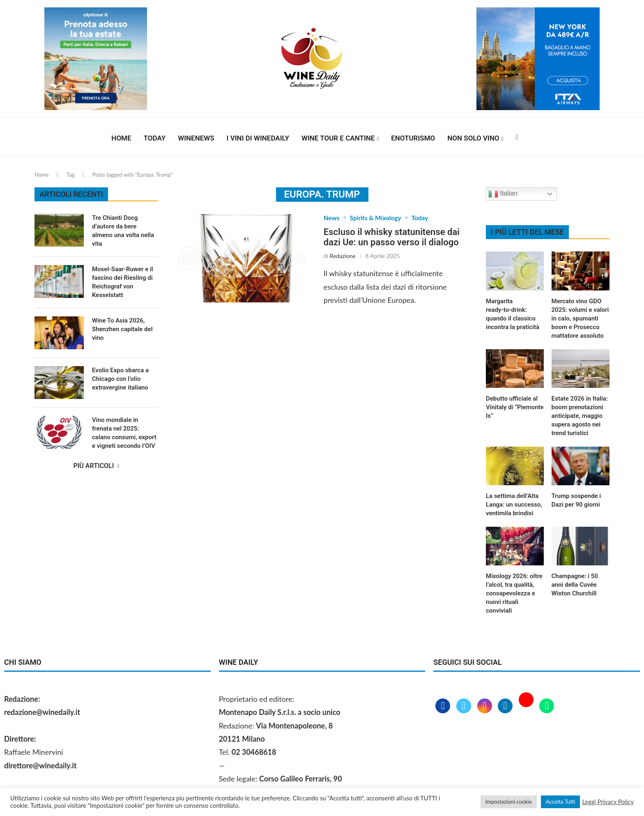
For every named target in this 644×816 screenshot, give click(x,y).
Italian (503, 194)
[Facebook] (517, 138)
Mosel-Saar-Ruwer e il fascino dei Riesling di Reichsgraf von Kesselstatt (123, 282)
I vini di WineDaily (258, 138)
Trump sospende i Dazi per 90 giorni (576, 500)
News (332, 218)
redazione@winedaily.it (42, 712)
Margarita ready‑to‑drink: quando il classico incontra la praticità (513, 314)
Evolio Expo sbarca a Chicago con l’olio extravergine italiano (120, 379)
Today (155, 138)
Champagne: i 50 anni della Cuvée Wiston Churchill (575, 585)
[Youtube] (527, 706)
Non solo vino (473, 138)
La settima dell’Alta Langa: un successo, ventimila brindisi (514, 505)
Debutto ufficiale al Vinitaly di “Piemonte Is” (515, 407)
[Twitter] (465, 706)
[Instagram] (486, 706)
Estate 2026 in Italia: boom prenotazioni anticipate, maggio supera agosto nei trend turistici (580, 416)
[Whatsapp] (547, 706)
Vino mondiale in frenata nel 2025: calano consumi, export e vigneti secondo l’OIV (124, 433)
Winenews (196, 138)
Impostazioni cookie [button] (509, 802)
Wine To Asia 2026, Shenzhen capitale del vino (122, 329)
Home (121, 138)
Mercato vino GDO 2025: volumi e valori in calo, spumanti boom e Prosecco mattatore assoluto (580, 318)
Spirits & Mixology (377, 218)
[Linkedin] (506, 706)
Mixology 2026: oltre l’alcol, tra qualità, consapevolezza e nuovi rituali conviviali (514, 593)
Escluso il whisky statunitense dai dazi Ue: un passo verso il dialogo (392, 237)
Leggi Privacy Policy (608, 802)
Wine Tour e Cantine (338, 138)
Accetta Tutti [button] (561, 802)
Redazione (343, 256)
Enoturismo (413, 138)
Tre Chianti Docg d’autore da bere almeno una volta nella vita (123, 231)
